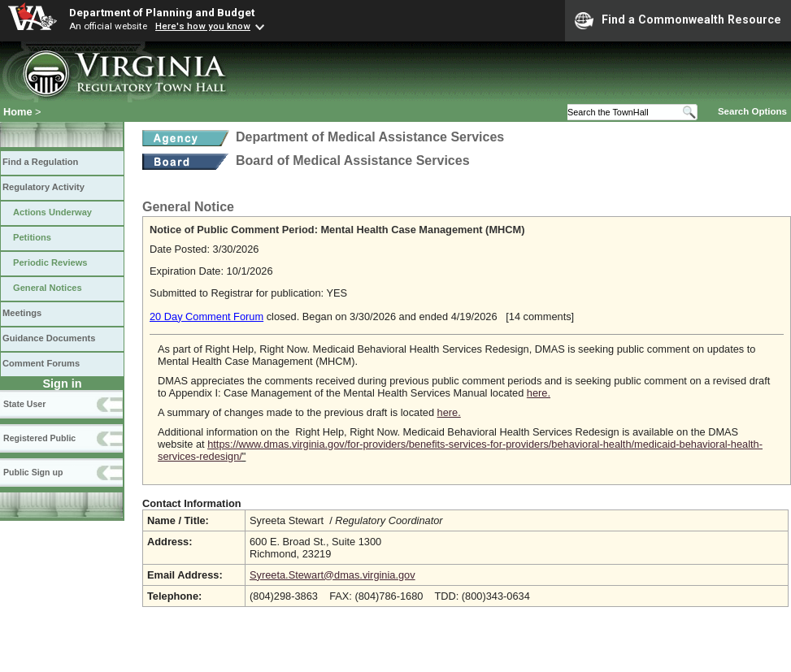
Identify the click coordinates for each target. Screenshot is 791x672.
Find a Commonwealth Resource (678, 20)
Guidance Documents (49, 338)
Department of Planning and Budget (162, 12)
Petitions (32, 237)
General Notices (48, 288)
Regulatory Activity (43, 187)
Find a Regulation (40, 162)
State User (24, 404)
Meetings (22, 313)
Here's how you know (203, 26)
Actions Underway (52, 212)
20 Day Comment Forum (206, 316)
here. (539, 393)
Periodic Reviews (50, 262)
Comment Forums (41, 363)
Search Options (752, 111)
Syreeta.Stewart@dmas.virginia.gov (332, 575)
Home (18, 112)
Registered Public (39, 438)
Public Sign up (33, 472)
